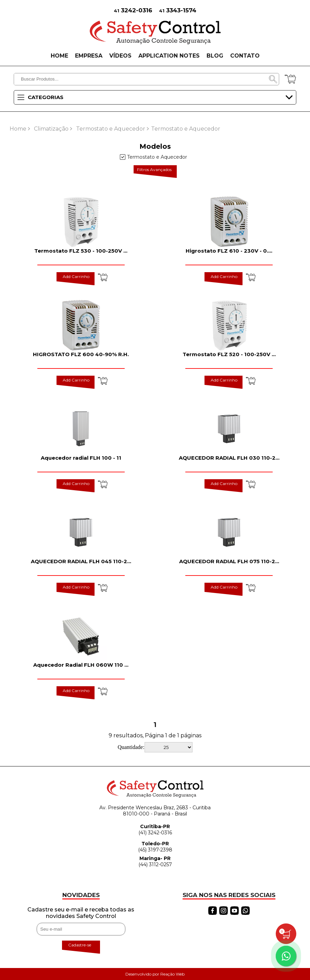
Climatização (51, 129)
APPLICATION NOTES (169, 56)
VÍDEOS (120, 56)
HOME (59, 56)
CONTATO (245, 56)
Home (18, 129)
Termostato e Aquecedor (111, 129)
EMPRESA (89, 56)
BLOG (215, 56)
